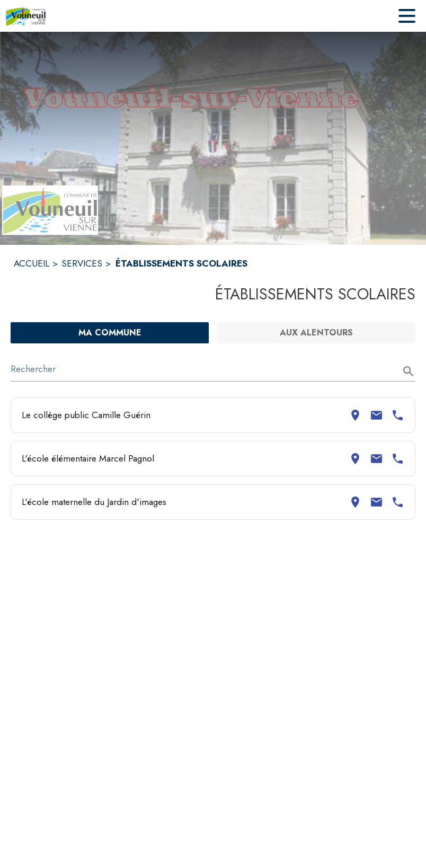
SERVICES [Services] (82, 263)
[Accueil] (26, 16)
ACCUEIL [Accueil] (32, 263)
